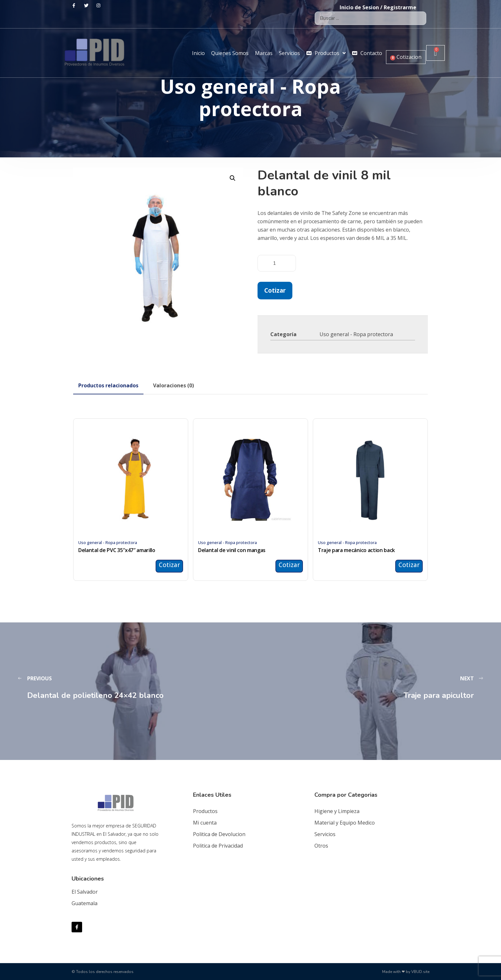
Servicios (325, 834)
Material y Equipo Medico (345, 823)
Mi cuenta (205, 823)
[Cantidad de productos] (277, 263)
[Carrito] (435, 53)
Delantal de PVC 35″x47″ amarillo (117, 550)
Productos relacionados (108, 385)
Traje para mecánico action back (356, 550)
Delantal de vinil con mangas (232, 550)
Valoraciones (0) (173, 385)
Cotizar (275, 290)
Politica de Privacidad (218, 846)
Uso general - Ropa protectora (356, 334)
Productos (205, 811)
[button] (233, 178)
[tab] (108, 385)
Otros (321, 846)
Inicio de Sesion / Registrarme (378, 7)
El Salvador (85, 892)
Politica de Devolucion (219, 834)
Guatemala (85, 903)
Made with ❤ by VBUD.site (406, 972)
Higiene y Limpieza (337, 811)
